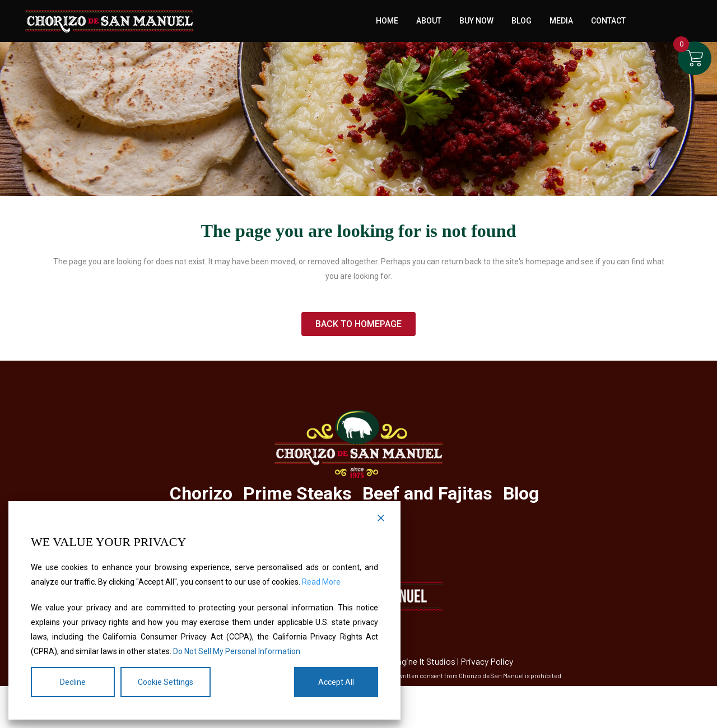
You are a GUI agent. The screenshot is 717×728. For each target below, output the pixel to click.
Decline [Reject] (73, 682)
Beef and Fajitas (427, 493)
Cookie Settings (166, 682)
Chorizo (201, 493)
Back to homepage (358, 324)
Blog (521, 493)
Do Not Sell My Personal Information (237, 651)
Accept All (336, 682)
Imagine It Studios (422, 661)
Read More (321, 582)
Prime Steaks (297, 493)
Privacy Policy (487, 661)
